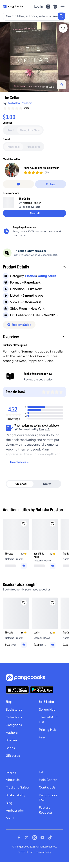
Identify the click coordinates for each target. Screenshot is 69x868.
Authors (12, 738)
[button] (34, 273)
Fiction (31, 282)
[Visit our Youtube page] (42, 843)
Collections (14, 723)
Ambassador (15, 816)
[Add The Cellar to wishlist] (63, 28)
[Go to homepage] (13, 7)
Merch (11, 824)
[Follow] (51, 190)
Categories (14, 731)
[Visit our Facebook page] (19, 843)
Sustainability (15, 801)
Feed (43, 743)
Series (10, 754)
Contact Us (47, 793)
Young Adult (47, 282)
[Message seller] (18, 190)
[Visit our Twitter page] (27, 843)
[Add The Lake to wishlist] (24, 608)
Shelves (11, 746)
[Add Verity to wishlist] (53, 608)
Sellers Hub (47, 715)
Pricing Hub (48, 735)
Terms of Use (25, 858)
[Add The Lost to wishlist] (24, 530)
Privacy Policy (44, 858)
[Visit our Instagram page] (35, 843)
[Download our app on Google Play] (42, 696)
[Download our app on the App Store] (17, 695)
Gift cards (13, 761)
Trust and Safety (18, 793)
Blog (9, 809)
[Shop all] (34, 219)
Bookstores (14, 715)
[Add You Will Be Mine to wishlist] (53, 530)
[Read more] (20, 468)
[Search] (61, 16)
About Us (13, 786)
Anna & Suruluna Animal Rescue (42, 171)
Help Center (48, 786)
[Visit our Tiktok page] (50, 843)
